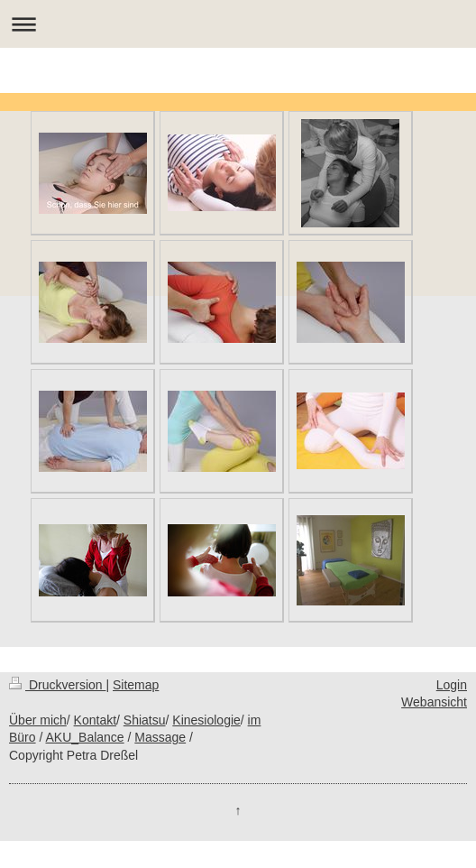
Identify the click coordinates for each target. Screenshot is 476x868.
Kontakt (95, 720)
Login (452, 685)
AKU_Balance (84, 737)
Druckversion (57, 685)
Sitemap (136, 685)
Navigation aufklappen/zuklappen (238, 24)
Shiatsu (145, 720)
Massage (160, 737)
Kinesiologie (206, 720)
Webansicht (434, 702)
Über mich (38, 720)
